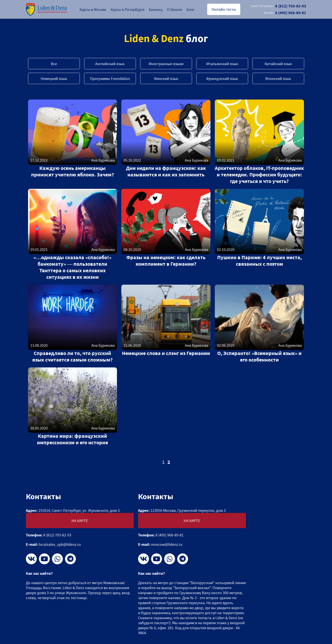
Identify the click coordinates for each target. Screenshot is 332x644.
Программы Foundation (110, 79)
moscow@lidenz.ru (167, 544)
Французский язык (222, 79)
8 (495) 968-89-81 (285, 13)
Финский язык (166, 79)
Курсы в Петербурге (128, 9)
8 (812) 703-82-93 (278, 6)
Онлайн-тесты (224, 9)
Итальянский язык (222, 64)
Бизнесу (156, 9)
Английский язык (110, 64)
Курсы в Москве (93, 9)
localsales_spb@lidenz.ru (60, 544)
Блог (191, 9)
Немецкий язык (54, 79)
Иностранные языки (166, 64)
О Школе (175, 9)
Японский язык (278, 79)
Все (54, 64)
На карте (80, 521)
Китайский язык (278, 64)
